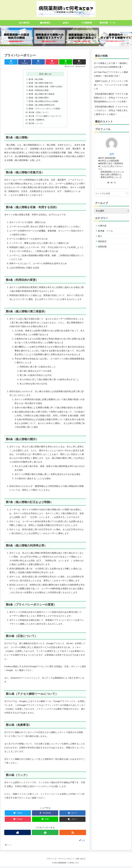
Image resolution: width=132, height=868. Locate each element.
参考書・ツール (105, 231)
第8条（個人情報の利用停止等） (42, 106)
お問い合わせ (82, 861)
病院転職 (102, 247)
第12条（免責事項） (37, 121)
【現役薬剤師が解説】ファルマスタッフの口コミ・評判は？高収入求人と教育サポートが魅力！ (111, 111)
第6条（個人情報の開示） (39, 99)
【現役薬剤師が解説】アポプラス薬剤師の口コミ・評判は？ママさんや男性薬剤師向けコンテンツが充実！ (111, 98)
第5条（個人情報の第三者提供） (42, 95)
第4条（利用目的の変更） (39, 91)
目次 (41, 74)
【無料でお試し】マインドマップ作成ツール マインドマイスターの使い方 (111, 85)
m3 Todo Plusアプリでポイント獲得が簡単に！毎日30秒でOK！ (111, 74)
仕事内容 (102, 226)
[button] (127, 193)
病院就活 (102, 241)
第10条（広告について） (39, 114)
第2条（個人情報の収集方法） (41, 83)
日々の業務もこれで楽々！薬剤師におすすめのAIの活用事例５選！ (111, 65)
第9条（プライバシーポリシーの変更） (45, 110)
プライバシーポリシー (66, 861)
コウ (112, 154)
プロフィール (50, 861)
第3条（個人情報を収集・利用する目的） (46, 87)
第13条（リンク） (36, 125)
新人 (100, 236)
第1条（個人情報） (37, 79)
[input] (112, 194)
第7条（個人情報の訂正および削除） (44, 102)
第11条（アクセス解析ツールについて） (46, 118)
